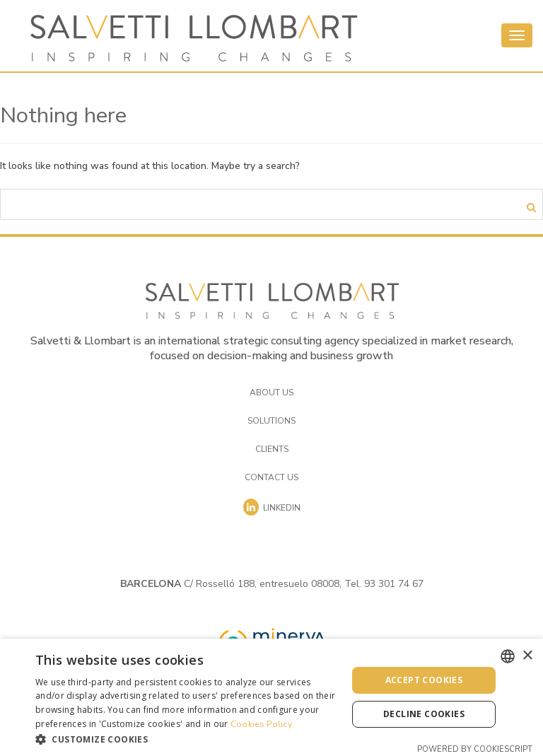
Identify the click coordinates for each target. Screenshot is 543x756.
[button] (187, 739)
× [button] (527, 656)
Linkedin (272, 507)
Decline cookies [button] (424, 714)
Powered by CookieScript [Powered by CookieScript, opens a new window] (475, 749)
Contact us (271, 477)
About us (271, 392)
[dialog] (271, 697)
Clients (272, 449)
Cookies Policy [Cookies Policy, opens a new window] (261, 724)
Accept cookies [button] (424, 680)
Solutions (271, 421)
